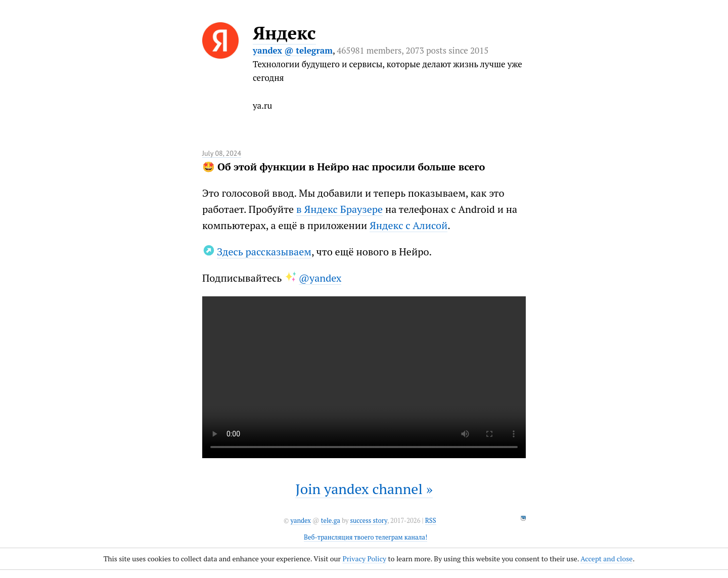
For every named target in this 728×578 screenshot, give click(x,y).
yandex (300, 521)
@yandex (320, 278)
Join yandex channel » (364, 489)
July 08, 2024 (222, 153)
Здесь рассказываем (264, 252)
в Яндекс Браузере (339, 209)
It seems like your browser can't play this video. (364, 377)
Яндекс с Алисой (408, 225)
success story (368, 521)
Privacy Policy (364, 559)
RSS (431, 521)
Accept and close (606, 559)
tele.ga (331, 521)
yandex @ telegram (293, 50)
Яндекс (284, 33)
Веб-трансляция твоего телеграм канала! (366, 537)
